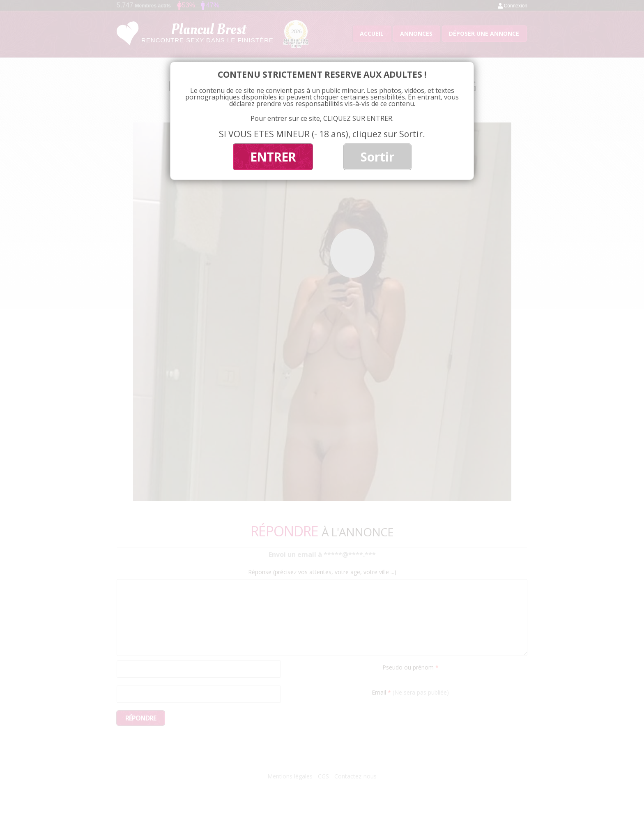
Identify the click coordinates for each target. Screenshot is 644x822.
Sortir (377, 157)
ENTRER (273, 157)
